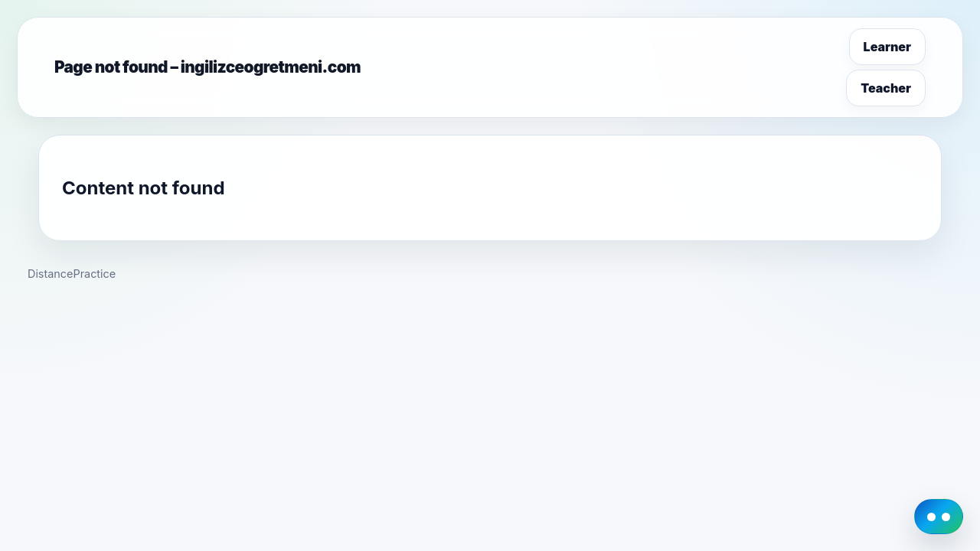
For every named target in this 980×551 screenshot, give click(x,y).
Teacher (886, 88)
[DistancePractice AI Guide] (939, 517)
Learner (887, 47)
